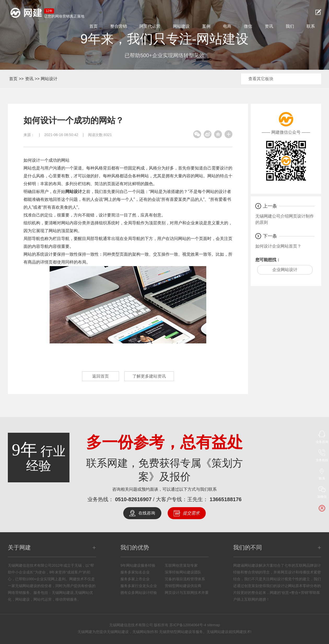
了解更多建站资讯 (149, 376)
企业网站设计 (285, 270)
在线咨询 (147, 513)
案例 (206, 26)
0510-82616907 (133, 499)
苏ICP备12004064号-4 (188, 625)
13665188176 (226, 499)
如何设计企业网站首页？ (278, 246)
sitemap (213, 625)
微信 (248, 26)
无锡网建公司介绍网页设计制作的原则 (285, 219)
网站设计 (49, 79)
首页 (93, 26)
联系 (311, 26)
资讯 (269, 26)
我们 (290, 26)
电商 (227, 26)
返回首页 (101, 376)
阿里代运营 (150, 26)
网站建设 (181, 26)
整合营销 (119, 26)
